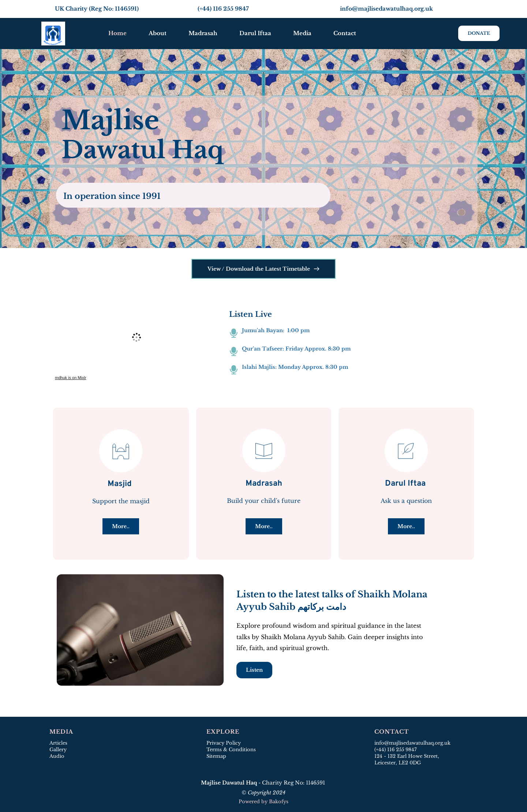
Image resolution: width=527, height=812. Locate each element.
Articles (58, 743)
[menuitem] (117, 33)
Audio (57, 756)
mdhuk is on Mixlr (71, 378)
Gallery (58, 750)
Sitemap (217, 756)
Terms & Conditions (231, 750)
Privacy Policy (224, 743)
